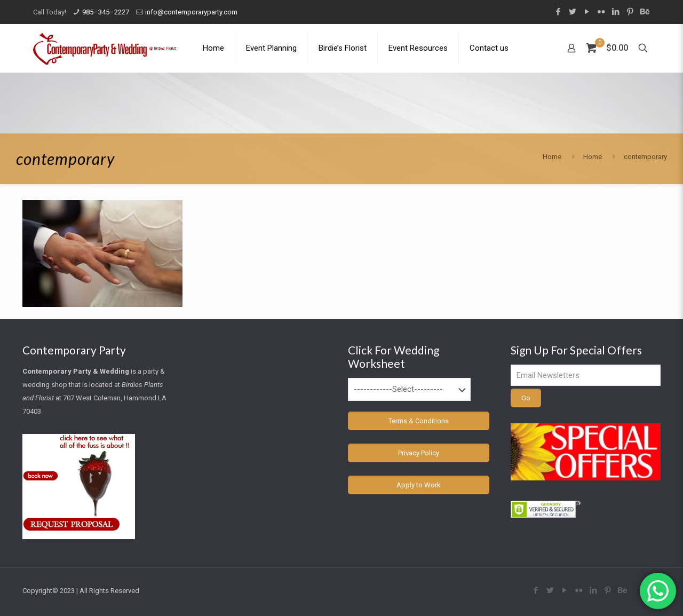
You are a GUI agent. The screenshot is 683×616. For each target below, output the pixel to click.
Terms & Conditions (419, 421)
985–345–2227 (106, 12)
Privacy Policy (419, 453)
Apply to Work (419, 485)
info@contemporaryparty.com (191, 12)
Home (552, 157)
